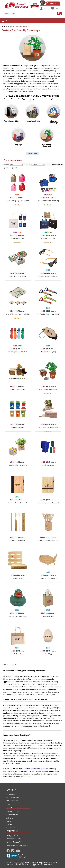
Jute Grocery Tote (48, 616)
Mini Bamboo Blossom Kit (48, 390)
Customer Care (12, 815)
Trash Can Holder (48, 465)
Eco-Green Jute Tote (48, 238)
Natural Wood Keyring (48, 352)
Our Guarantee (12, 801)
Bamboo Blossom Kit (18, 390)
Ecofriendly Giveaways (23, 26)
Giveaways (11, 26)
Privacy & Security (21, 864)
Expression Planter (18, 427)
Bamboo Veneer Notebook (18, 503)
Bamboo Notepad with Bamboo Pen (48, 503)
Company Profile (13, 797)
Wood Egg (48, 654)
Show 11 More (33, 154)
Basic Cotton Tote (18, 238)
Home (4, 26)
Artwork (10, 818)
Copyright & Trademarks (42, 864)
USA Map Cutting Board (48, 578)
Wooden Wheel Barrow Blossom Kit (48, 427)
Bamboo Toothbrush (18, 541)
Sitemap (32, 866)
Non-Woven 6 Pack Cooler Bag (48, 201)
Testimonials (11, 794)
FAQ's (9, 821)
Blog (8, 804)
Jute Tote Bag (18, 654)
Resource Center (13, 811)
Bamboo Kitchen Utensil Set (48, 541)
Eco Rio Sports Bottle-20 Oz (18, 352)
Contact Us (53, 3)
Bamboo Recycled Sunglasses (48, 276)
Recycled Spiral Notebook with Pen (18, 314)
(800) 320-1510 (13, 835)
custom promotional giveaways (36, 769)
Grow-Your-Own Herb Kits (18, 276)
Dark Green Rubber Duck (18, 616)
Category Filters (12, 160)
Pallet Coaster (18, 578)
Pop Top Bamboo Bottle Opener (48, 314)
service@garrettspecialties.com (18, 845)
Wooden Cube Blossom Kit (18, 465)
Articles (9, 824)
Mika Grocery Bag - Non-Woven (18, 201)
